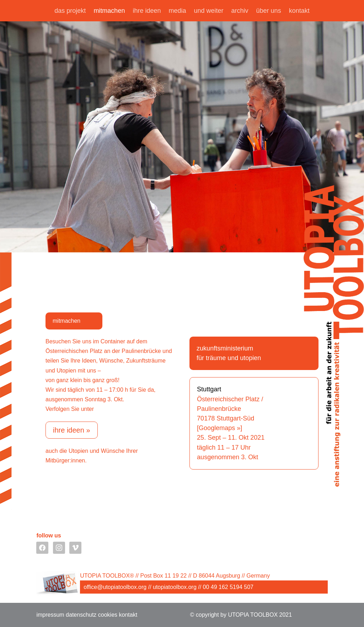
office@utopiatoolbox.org (115, 587)
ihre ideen (147, 11)
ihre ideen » (72, 430)
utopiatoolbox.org (175, 587)
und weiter (209, 11)
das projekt (70, 11)
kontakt (299, 11)
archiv (240, 11)
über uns (269, 11)
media (177, 11)
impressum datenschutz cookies (77, 615)
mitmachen (109, 11)
